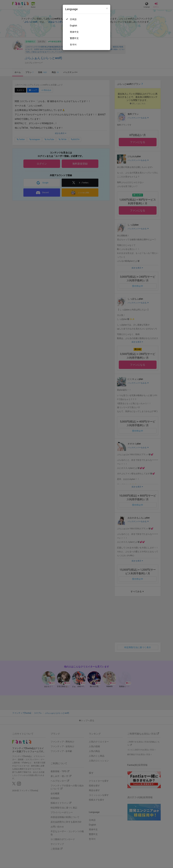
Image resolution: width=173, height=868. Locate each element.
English (73, 26)
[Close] (107, 8)
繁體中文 (74, 38)
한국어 (73, 45)
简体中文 (74, 32)
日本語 (73, 19)
